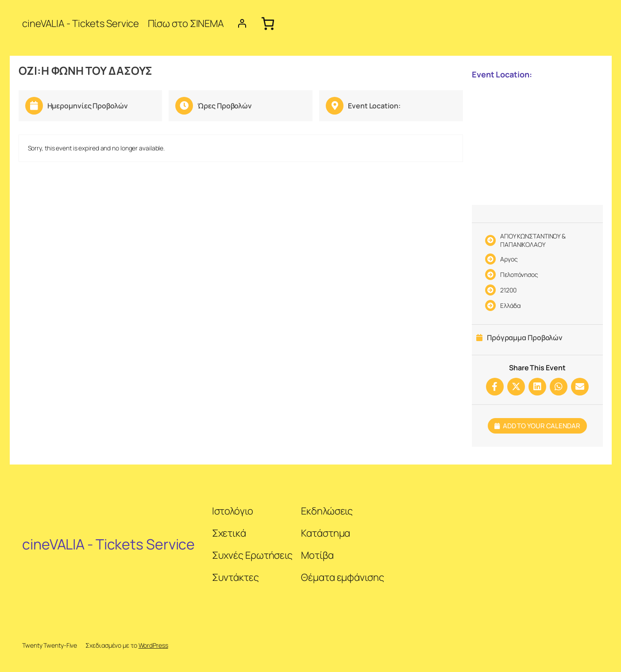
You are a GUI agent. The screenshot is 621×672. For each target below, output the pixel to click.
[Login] (242, 23)
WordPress (153, 645)
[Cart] (268, 23)
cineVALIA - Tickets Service (81, 23)
